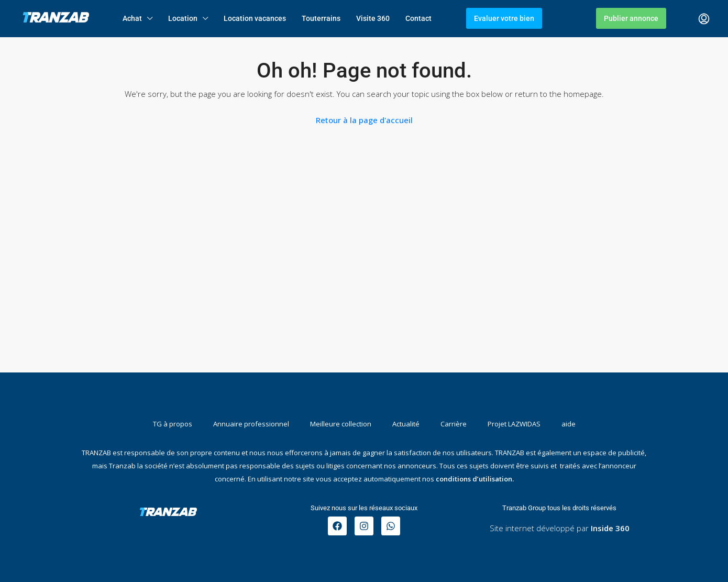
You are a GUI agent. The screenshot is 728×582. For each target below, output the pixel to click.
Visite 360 (373, 18)
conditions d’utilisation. (475, 479)
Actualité (406, 424)
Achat (132, 18)
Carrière (454, 424)
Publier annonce (631, 18)
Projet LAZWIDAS (514, 424)
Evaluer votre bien (504, 18)
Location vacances (255, 18)
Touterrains (321, 18)
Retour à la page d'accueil (364, 120)
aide (569, 424)
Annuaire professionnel (251, 424)
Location (183, 18)
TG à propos (173, 424)
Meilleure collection (341, 424)
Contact (418, 18)
